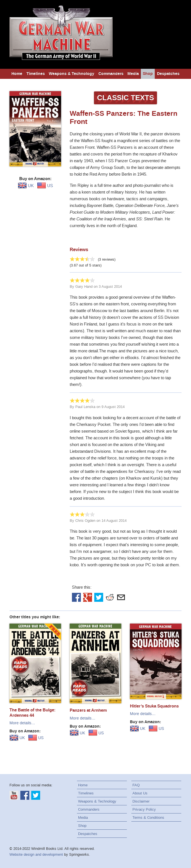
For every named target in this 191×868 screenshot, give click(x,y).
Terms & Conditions (148, 818)
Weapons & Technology (72, 74)
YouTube (14, 795)
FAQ (136, 785)
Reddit (110, 597)
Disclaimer (141, 801)
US (45, 186)
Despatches (168, 74)
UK (26, 186)
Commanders (111, 74)
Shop (148, 74)
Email (121, 597)
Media (133, 74)
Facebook (76, 597)
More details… (22, 723)
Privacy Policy (144, 809)
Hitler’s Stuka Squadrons (154, 706)
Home (17, 74)
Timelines (36, 74)
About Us (140, 793)
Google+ (88, 597)
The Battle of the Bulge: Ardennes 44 (32, 713)
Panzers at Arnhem (88, 710)
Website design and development (36, 854)
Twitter (99, 597)
